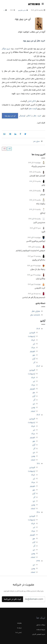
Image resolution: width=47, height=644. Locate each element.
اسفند (33, 411)
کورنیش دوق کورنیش (37, 176)
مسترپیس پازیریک (38, 166)
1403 (38, 366)
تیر (34, 344)
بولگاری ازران (41, 279)
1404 (38, 329)
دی (34, 404)
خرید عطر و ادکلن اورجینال (30, 116)
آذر (34, 363)
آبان (34, 359)
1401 (38, 464)
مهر (34, 355)
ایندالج (43, 213)
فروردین (32, 333)
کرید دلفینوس (40, 288)
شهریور (33, 351)
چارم (43, 185)
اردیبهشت (32, 336)
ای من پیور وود (23, 19)
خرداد (33, 340)
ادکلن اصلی (31, 101)
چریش (43, 194)
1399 (38, 561)
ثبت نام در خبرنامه (12, 599)
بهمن (33, 407)
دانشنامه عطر (35, 315)
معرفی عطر (36, 311)
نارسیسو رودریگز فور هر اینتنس (34, 297)
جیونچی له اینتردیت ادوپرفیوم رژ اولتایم (31, 251)
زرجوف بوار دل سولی (38, 269)
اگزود (43, 232)
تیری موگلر (6, 49)
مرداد (33, 348)
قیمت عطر (33, 109)
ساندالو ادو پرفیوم (39, 260)
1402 (38, 415)
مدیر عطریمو (22, 10)
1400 (38, 512)
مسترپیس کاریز (39, 222)
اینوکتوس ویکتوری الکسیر (36, 241)
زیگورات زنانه (41, 204)
